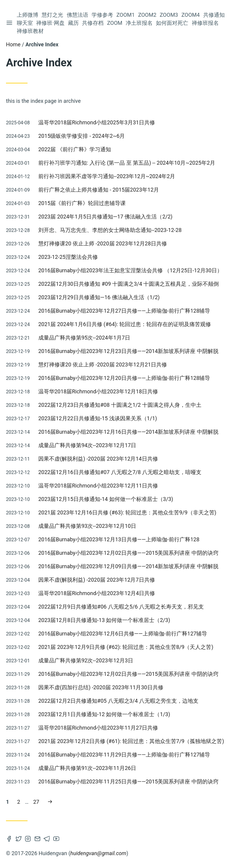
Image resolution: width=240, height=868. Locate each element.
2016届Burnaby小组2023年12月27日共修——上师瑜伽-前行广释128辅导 (124, 311)
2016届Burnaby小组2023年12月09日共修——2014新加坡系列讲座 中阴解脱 (128, 566)
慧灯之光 (52, 15)
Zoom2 (147, 15)
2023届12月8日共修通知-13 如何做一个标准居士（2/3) (104, 620)
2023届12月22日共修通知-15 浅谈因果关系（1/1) (98, 418)
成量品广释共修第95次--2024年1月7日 (84, 338)
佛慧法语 (78, 15)
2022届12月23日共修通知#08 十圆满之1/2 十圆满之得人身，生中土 (120, 405)
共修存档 (93, 23)
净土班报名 (139, 23)
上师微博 (28, 15)
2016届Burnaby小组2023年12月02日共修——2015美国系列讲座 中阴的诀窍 (128, 553)
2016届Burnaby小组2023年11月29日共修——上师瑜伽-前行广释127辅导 (124, 755)
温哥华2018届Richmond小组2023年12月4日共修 (97, 593)
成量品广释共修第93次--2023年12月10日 (87, 526)
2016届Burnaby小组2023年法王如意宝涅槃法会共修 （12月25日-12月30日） (130, 270)
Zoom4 (190, 15)
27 (38, 801)
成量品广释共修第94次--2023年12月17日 (87, 445)
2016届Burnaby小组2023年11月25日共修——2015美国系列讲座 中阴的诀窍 (128, 781)
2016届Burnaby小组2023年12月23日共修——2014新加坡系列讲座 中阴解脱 (128, 351)
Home (13, 44)
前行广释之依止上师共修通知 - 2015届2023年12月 (99, 190)
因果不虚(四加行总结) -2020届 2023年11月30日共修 (101, 687)
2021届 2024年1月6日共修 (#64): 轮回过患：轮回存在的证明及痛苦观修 (125, 324)
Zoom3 (169, 15)
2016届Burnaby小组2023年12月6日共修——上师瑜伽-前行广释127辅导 (123, 634)
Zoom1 (126, 15)
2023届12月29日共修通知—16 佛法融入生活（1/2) (99, 297)
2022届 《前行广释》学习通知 (75, 149)
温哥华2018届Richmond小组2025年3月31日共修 (97, 122)
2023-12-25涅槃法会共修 (68, 257)
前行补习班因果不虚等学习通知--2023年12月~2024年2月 (107, 176)
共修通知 (214, 15)
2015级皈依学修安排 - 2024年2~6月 (82, 136)
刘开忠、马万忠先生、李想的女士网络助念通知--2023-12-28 (110, 230)
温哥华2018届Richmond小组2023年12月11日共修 (98, 486)
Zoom (115, 23)
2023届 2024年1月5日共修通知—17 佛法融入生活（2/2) (105, 217)
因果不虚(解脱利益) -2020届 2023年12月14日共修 (98, 459)
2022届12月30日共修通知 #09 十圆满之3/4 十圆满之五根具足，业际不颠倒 (129, 284)
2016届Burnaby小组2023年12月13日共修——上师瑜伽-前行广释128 (119, 539)
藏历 (73, 23)
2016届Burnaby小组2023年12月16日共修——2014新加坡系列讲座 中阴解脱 (128, 432)
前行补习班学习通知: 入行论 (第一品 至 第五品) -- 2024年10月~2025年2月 (127, 163)
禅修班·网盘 (50, 23)
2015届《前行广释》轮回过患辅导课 (82, 203)
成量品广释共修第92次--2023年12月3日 (86, 660)
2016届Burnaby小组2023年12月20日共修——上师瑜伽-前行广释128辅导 (124, 378)
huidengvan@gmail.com (98, 853)
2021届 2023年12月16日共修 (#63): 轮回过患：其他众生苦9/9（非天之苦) (127, 512)
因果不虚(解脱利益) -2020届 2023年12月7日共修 (97, 580)
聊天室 (25, 23)
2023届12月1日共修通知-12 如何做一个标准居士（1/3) (104, 714)
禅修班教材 (30, 31)
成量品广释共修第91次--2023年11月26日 (87, 768)
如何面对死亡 (172, 23)
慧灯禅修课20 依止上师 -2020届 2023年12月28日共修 (103, 243)
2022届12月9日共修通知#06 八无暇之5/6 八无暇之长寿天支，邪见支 (121, 607)
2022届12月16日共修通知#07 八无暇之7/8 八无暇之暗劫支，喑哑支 (120, 472)
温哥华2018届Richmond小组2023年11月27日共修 (98, 728)
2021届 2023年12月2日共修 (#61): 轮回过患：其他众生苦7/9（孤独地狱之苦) (131, 741)
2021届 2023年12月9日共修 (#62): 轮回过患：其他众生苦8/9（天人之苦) (126, 647)
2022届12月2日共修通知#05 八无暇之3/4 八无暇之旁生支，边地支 (118, 701)
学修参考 (102, 15)
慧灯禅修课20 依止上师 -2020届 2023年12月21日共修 (103, 365)
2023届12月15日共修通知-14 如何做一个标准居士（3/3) (106, 499)
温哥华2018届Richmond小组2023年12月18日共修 (98, 391)
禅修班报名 (205, 23)
